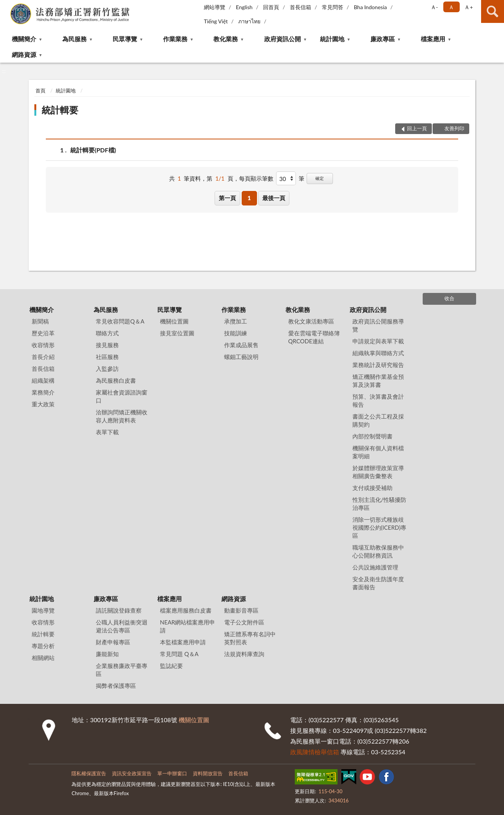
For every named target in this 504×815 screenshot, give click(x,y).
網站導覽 (215, 7)
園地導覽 (43, 610)
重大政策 (43, 404)
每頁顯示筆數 (256, 178)
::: (6, 6)
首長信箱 (300, 7)
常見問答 (333, 7)
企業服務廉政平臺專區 (122, 670)
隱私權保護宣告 (89, 773)
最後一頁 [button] (274, 198)
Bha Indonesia (371, 7)
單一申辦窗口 (172, 773)
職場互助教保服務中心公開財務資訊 (378, 551)
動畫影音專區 (241, 610)
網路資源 (24, 54)
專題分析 (43, 646)
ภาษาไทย (249, 21)
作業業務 (175, 39)
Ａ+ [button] (468, 7)
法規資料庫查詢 (244, 654)
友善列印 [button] (454, 128)
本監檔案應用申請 (183, 642)
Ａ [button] (451, 7)
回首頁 (271, 7)
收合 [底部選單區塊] (449, 298)
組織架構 (43, 380)
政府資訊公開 (283, 39)
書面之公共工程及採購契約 (378, 420)
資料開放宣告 (208, 773)
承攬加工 (236, 321)
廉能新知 (107, 654)
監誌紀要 (171, 666)
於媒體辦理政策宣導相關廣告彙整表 (378, 472)
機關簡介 (24, 39)
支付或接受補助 (372, 488)
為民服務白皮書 (116, 380)
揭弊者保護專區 (116, 686)
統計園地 (332, 39)
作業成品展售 (241, 345)
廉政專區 (383, 39)
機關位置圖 (174, 321)
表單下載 (107, 432)
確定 (320, 178)
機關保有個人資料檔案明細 (378, 452)
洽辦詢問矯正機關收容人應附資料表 (122, 416)
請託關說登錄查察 (119, 610)
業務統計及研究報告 (378, 365)
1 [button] (249, 198)
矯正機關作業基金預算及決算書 (378, 381)
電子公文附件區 (244, 622)
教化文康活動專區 (311, 321)
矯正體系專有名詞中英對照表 (250, 638)
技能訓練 (236, 333)
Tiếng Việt (216, 21)
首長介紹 (43, 357)
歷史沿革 (43, 333)
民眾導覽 (125, 39)
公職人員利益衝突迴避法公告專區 (122, 626)
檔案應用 (433, 39)
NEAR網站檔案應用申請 (188, 626)
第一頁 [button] (227, 198)
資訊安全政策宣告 (132, 773)
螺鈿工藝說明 (241, 357)
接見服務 (107, 345)
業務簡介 (43, 392)
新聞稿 (40, 321)
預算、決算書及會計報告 (378, 400)
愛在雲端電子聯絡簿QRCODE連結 (314, 337)
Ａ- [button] (434, 7)
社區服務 (107, 357)
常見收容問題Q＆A (120, 321)
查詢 (493, 11)
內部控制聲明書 (372, 436)
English (244, 7)
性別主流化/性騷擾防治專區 (380, 504)
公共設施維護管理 (375, 567)
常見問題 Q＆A (179, 654)
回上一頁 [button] (417, 128)
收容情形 (43, 345)
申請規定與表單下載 (378, 341)
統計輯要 (60, 110)
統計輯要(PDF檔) (93, 150)
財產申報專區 (113, 642)
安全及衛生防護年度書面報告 (378, 583)
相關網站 (43, 658)
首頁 (40, 91)
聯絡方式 (107, 333)
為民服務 (74, 39)
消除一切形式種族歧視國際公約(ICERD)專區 (380, 527)
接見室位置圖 (177, 333)
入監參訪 (107, 369)
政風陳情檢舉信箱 (315, 752)
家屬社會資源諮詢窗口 (122, 396)
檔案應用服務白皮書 (186, 610)
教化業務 (226, 39)
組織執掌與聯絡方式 (378, 353)
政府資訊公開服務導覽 (378, 325)
